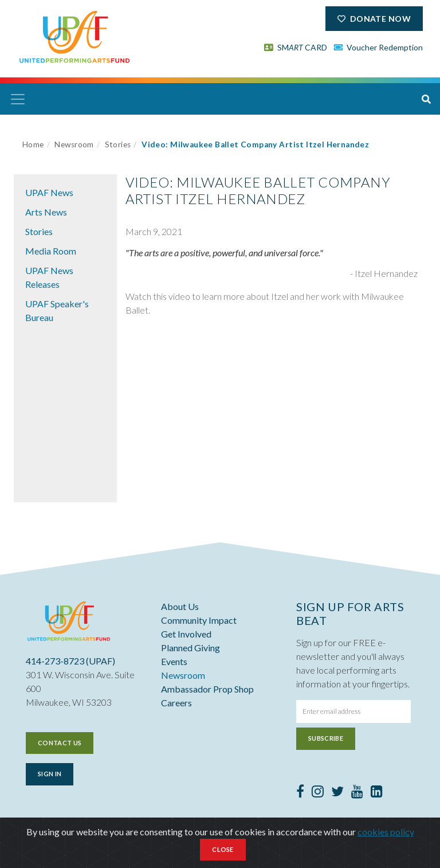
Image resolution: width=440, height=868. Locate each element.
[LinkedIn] (377, 793)
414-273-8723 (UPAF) (70, 661)
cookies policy (386, 832)
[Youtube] (357, 793)
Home (33, 144)
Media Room (51, 251)
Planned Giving (190, 648)
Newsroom (74, 144)
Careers (176, 703)
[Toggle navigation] (18, 99)
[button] (426, 99)
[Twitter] (337, 793)
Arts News (46, 212)
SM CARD (296, 47)
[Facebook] (300, 793)
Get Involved (186, 634)
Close (223, 849)
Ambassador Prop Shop (207, 689)
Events (174, 661)
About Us (180, 606)
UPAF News (49, 192)
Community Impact (199, 620)
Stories (118, 144)
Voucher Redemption (379, 47)
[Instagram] (318, 793)
